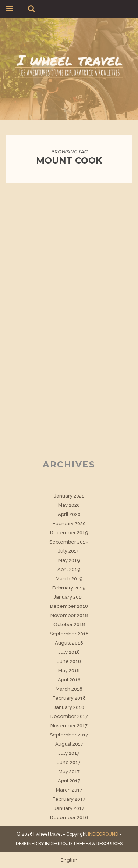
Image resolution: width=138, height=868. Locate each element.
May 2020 (69, 505)
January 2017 (69, 808)
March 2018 (69, 689)
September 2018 (69, 634)
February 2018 (69, 698)
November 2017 (69, 726)
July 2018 (69, 652)
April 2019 (69, 569)
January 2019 (69, 597)
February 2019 (69, 588)
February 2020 (69, 523)
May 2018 (69, 670)
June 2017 (69, 762)
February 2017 (69, 799)
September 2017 (69, 735)
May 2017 (69, 772)
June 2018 (69, 661)
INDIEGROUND (103, 834)
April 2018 (69, 680)
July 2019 (69, 551)
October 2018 (69, 625)
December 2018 (69, 606)
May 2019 (69, 560)
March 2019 (69, 579)
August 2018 (69, 643)
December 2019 (69, 533)
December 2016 (69, 817)
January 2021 (69, 496)
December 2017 (69, 716)
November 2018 (69, 615)
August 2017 (69, 744)
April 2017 (69, 781)
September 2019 (69, 542)
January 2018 (69, 707)
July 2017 (69, 753)
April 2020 (69, 514)
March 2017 (69, 790)
